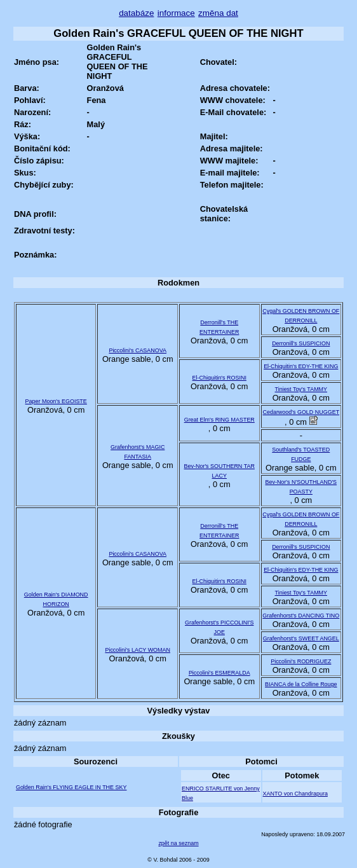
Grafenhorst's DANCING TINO (301, 616)
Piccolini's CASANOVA (138, 350)
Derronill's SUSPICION (301, 343)
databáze (136, 13)
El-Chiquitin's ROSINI (219, 378)
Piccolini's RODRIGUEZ (301, 661)
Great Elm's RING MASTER (219, 420)
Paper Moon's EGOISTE (56, 401)
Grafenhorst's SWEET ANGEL (301, 638)
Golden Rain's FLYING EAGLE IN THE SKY (71, 787)
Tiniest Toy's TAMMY (301, 389)
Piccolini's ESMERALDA (219, 673)
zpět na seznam (178, 843)
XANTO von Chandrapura (295, 794)
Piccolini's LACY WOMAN (138, 650)
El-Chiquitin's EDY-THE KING (301, 366)
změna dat (218, 13)
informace (176, 13)
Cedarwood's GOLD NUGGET (301, 412)
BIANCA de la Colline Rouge (301, 684)
